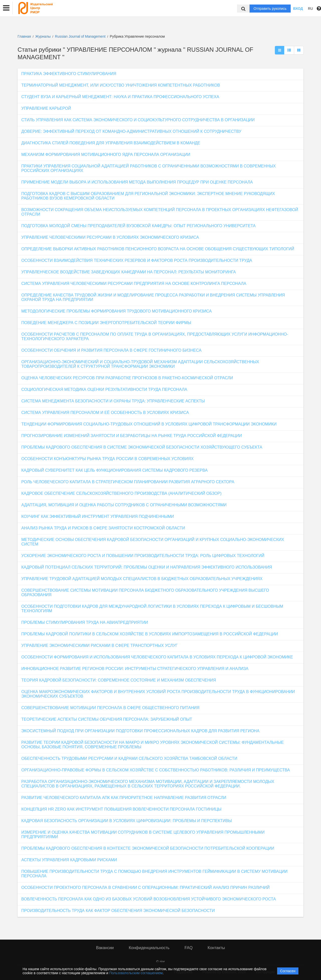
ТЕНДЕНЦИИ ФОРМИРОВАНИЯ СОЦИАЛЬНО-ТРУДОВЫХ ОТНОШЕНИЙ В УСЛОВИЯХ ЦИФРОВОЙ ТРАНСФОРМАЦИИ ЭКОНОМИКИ (149, 424)
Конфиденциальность (149, 948)
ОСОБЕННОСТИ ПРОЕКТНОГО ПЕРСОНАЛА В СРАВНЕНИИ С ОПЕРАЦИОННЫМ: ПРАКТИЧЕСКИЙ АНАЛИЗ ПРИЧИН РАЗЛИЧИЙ (145, 887)
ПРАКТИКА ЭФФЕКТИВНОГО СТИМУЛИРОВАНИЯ (69, 74)
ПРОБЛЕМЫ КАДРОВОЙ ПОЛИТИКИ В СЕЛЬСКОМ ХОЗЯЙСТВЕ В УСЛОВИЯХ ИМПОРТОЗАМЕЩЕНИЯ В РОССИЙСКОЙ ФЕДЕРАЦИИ (150, 634)
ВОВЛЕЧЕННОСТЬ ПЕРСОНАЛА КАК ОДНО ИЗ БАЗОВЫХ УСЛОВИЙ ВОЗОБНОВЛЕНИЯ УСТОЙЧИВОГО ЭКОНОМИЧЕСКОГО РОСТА (149, 899)
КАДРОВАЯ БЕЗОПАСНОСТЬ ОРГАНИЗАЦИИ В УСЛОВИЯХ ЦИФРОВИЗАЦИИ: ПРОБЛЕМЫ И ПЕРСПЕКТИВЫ (127, 821)
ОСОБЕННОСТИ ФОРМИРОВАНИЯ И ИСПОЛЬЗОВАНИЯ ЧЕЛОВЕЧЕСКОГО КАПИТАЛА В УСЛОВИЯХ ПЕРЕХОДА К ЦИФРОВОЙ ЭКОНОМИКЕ (157, 657)
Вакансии (105, 948)
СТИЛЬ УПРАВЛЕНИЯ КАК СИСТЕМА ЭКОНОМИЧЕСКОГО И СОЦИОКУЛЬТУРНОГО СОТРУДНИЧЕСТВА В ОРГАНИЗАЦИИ (138, 120)
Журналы (43, 36)
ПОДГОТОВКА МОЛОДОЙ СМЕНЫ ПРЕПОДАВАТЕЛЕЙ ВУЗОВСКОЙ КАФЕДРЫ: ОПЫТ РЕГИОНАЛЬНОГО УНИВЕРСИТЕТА (138, 226)
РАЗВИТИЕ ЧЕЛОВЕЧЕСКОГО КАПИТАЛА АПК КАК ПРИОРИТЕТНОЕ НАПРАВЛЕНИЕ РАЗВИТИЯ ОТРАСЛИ (124, 798)
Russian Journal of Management (81, 36)
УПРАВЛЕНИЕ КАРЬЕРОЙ (46, 108)
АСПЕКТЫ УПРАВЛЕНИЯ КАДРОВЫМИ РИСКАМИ (69, 860)
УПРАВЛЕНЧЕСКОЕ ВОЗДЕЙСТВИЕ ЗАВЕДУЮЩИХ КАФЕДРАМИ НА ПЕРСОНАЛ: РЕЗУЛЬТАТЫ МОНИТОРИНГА (129, 272)
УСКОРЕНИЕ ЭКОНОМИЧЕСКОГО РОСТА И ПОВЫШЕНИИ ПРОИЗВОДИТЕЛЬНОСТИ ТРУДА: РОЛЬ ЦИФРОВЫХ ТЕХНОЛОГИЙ (143, 556)
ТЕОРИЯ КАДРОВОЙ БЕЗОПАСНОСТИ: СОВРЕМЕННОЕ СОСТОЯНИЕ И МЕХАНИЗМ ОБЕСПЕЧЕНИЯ (119, 680)
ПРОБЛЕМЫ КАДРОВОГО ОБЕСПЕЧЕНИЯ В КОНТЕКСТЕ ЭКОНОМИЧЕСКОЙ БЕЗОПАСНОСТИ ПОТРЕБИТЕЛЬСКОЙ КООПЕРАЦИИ (148, 848)
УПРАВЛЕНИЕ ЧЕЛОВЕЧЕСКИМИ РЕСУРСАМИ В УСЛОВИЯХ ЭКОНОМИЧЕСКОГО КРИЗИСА (110, 237)
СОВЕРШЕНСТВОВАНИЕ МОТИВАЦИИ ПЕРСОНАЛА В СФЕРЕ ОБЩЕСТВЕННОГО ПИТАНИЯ (110, 708)
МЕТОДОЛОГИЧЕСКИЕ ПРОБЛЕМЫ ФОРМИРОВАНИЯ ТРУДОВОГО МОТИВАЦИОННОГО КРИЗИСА (116, 311)
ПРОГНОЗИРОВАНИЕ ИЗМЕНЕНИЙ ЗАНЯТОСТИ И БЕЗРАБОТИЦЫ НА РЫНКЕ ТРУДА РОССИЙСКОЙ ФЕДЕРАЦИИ (132, 436)
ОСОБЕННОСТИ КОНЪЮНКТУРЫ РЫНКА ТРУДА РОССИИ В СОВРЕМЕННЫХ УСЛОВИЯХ (107, 459)
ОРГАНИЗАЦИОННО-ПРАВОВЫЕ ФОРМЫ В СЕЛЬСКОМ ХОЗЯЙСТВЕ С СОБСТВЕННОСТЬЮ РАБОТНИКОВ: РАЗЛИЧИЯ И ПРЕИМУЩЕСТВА (156, 770)
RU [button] (310, 9)
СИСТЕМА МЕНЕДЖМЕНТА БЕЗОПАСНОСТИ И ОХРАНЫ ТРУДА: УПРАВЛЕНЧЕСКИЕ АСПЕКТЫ (113, 401)
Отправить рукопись (270, 9)
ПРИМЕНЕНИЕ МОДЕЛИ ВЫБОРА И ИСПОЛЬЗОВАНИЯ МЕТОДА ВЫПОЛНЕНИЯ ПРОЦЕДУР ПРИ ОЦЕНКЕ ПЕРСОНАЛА (137, 182)
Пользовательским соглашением (136, 973)
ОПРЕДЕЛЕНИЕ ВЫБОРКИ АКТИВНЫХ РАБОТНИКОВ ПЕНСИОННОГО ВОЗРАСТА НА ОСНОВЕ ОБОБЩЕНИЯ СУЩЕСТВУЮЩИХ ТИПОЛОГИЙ (158, 249)
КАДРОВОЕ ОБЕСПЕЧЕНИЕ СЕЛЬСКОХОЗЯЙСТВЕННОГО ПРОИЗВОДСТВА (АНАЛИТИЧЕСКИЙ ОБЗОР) (121, 493)
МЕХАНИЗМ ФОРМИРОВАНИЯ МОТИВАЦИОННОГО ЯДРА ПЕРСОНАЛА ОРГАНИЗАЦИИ (106, 155)
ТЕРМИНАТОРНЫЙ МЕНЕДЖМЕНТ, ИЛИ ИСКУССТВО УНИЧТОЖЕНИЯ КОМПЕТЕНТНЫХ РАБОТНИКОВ (121, 85)
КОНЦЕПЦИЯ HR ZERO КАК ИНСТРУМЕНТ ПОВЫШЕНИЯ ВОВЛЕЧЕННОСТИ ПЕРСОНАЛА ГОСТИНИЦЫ (121, 809)
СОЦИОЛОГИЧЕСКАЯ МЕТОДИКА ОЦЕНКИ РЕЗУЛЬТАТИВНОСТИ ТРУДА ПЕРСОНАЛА (104, 389)
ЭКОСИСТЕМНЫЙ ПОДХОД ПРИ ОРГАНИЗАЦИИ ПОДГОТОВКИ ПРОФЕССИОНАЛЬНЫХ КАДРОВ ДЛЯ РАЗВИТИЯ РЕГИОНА (140, 731)
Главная (24, 36)
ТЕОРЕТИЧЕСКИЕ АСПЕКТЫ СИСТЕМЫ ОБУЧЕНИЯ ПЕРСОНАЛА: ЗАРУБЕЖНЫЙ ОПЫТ (107, 719)
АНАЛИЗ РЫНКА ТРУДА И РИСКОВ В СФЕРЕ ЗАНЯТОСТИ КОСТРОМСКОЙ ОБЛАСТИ (103, 528)
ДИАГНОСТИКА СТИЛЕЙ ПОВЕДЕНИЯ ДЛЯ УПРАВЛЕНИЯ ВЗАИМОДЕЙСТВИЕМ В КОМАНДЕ (111, 143)
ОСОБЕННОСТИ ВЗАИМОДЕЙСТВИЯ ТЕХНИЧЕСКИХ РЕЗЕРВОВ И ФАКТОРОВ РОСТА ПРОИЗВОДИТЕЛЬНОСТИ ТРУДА (137, 260)
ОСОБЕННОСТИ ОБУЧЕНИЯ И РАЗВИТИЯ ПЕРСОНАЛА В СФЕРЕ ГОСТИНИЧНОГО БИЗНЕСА (111, 350)
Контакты (216, 948)
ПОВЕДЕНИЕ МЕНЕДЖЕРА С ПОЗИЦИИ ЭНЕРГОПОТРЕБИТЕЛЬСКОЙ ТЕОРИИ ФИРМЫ (106, 323)
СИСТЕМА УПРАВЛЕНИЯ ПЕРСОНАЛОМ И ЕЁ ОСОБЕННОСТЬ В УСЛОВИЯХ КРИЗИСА (105, 413)
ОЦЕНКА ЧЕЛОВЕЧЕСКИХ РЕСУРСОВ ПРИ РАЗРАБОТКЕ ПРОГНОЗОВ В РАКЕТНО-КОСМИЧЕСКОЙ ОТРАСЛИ (127, 378)
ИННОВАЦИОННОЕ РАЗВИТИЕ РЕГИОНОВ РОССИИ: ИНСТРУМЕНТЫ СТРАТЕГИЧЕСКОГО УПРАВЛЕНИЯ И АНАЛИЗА (135, 669)
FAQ (189, 948)
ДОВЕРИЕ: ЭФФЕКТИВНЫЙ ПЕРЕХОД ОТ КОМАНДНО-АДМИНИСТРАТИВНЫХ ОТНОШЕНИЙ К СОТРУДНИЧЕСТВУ (131, 131)
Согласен (288, 971)
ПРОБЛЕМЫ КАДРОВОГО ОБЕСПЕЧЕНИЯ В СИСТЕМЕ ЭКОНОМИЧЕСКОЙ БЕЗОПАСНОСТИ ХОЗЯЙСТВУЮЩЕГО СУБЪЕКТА (142, 447)
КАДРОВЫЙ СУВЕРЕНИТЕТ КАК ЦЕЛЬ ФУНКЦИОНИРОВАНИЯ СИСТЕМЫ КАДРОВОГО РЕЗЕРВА (114, 470)
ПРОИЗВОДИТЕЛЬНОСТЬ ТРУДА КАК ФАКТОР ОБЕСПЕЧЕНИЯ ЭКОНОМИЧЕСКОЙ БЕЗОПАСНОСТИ (118, 911)
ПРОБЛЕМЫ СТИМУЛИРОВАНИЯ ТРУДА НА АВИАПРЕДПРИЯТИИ (85, 622)
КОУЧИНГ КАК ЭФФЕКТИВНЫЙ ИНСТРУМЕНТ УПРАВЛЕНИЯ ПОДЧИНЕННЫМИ (98, 516)
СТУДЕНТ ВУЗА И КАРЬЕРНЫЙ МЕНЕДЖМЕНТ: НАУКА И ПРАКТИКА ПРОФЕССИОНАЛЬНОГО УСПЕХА (120, 97)
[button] (6, 8)
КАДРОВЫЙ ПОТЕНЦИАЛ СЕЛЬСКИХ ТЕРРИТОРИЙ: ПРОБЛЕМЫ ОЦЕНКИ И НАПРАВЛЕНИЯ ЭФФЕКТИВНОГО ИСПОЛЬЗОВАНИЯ (147, 567)
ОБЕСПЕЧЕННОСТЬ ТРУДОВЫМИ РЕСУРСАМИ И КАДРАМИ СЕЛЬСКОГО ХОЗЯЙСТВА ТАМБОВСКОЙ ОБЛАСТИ (129, 758)
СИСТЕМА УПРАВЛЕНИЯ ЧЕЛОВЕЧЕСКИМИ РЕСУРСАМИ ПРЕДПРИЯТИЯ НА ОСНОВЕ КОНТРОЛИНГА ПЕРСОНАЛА (134, 284)
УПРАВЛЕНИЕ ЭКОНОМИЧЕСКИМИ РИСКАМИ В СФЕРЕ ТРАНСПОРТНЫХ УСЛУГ (99, 646)
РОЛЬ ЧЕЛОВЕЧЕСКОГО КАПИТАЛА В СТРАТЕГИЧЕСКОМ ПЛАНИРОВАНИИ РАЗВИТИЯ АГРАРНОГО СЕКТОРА (128, 482)
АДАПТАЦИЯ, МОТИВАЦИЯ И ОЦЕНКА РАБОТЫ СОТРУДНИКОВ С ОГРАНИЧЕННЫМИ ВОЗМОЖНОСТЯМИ (124, 505)
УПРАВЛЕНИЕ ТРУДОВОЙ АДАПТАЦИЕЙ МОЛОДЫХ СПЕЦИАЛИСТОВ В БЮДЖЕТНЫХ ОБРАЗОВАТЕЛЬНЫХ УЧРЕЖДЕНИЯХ (142, 579)
